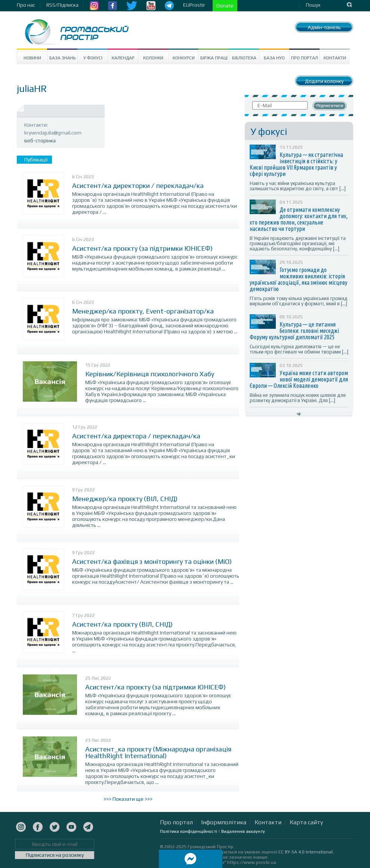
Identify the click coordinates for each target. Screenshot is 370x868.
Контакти (335, 58)
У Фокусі (93, 58)
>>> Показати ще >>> (128, 799)
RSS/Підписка (62, 5)
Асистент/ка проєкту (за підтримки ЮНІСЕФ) (142, 248)
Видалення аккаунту (243, 831)
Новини (32, 58)
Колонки (153, 58)
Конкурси (184, 58)
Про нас (26, 5)
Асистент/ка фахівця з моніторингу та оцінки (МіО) (152, 561)
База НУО (274, 58)
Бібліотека (244, 58)
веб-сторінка (40, 140)
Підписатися (330, 106)
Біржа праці (214, 58)
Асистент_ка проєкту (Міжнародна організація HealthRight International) (158, 752)
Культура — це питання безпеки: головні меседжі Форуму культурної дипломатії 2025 (294, 331)
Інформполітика (224, 822)
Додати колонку (324, 81)
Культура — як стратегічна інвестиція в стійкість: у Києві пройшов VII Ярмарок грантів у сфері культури (296, 164)
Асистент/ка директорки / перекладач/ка (138, 186)
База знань (63, 58)
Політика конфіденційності (189, 831)
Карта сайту (306, 822)
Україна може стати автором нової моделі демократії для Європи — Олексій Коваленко (299, 379)
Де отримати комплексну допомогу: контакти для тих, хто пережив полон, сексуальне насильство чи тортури (299, 219)
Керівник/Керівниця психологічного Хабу (150, 374)
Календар (123, 58)
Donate (225, 6)
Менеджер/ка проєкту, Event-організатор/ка (143, 311)
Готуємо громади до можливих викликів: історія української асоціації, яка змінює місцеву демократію (298, 279)
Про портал (305, 58)
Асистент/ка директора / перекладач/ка (136, 436)
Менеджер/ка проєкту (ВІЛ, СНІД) (125, 499)
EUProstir (194, 5)
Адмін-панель (324, 27)
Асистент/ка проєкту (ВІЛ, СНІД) (122, 624)
